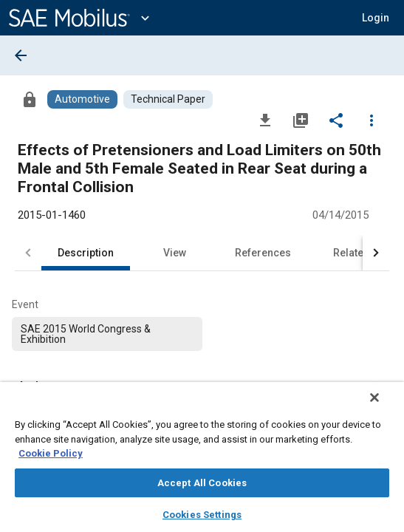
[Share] (336, 120)
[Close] (385, 407)
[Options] (372, 120)
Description (86, 253)
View (175, 253)
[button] (376, 18)
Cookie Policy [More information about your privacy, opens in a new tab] (51, 453)
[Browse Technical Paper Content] (168, 99)
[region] (202, 462)
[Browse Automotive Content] (82, 99)
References (263, 253)
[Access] (30, 99)
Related (352, 253)
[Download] (265, 120)
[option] (107, 334)
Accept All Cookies (202, 483)
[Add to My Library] (301, 120)
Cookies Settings (202, 515)
